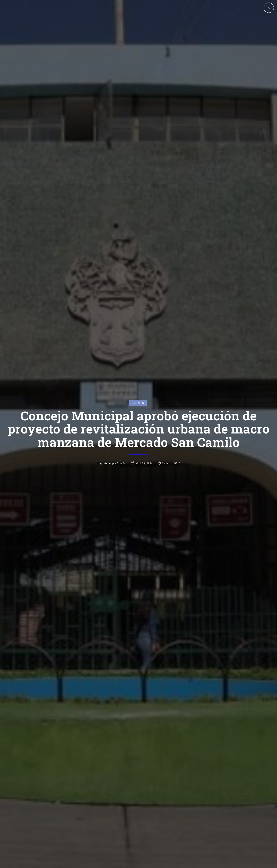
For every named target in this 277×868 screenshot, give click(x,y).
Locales (138, 382)
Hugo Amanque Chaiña (111, 442)
